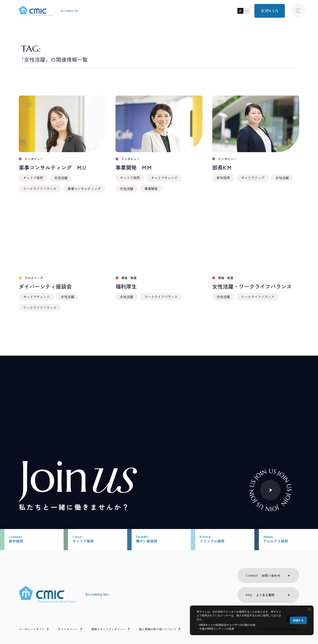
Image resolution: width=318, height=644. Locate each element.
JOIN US (270, 11)
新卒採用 (223, 178)
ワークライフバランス (40, 189)
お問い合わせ (263, 575)
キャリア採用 (33, 178)
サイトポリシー (68, 629)
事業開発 (151, 189)
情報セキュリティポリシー (108, 629)
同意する (298, 620)
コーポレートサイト (32, 629)
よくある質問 (260, 595)
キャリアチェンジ (164, 178)
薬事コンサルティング (84, 189)
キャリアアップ (253, 178)
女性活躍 (61, 178)
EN (246, 11)
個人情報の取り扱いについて (158, 629)
